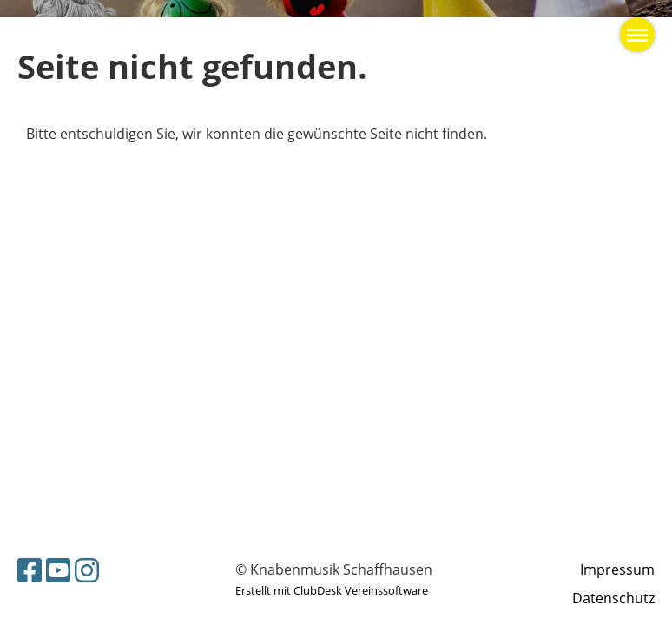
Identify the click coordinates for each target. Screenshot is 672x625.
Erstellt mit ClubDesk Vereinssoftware (332, 590)
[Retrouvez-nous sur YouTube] (58, 570)
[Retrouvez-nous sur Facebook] (30, 570)
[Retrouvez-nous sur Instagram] (87, 570)
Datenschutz (613, 598)
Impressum (617, 569)
